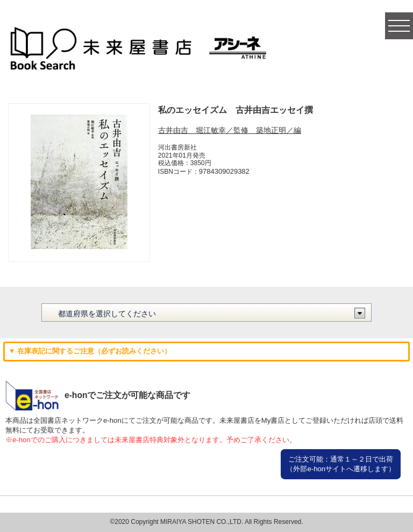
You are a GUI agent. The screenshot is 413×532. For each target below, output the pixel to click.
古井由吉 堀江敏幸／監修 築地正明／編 (230, 130)
